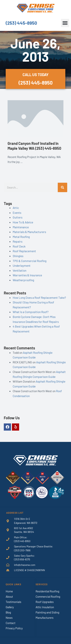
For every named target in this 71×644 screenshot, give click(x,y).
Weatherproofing (23, 280)
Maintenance (21, 227)
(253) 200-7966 (22, 550)
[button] (65, 23)
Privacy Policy (14, 628)
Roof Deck (19, 246)
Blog (8, 612)
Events (17, 213)
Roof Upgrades (45, 602)
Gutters (18, 217)
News (9, 618)
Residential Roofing (47, 591)
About (9, 597)
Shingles (18, 256)
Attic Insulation (45, 607)
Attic (16, 208)
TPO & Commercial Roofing (30, 261)
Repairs (18, 241)
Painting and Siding (47, 612)
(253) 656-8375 (22, 559)
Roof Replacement (24, 251)
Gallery (10, 607)
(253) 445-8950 (21, 23)
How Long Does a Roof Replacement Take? (39, 298)
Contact (11, 623)
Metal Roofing (21, 237)
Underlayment (22, 265)
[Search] (62, 187)
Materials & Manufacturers (29, 232)
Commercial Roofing (48, 597)
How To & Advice (23, 222)
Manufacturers (44, 618)
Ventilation (20, 270)
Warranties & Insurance (27, 275)
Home (9, 591)
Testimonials (13, 602)
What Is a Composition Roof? (31, 312)
